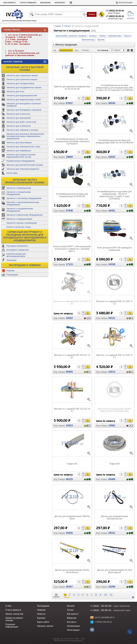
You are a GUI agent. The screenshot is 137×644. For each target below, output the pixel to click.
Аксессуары (12, 173)
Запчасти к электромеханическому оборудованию (23, 203)
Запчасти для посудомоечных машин (24, 87)
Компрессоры (115, 36)
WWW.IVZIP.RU (60, 641)
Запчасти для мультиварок (19, 142)
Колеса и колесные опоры (19, 227)
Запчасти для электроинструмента (23, 169)
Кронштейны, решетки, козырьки (71, 36)
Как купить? (10, 3)
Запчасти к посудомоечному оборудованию (20, 210)
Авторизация (125, 3)
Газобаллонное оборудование (21, 161)
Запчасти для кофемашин (19, 151)
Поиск (92, 14)
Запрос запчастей (14, 614)
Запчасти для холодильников (20, 83)
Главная (57, 26)
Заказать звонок (45, 626)
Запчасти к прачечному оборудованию (25, 215)
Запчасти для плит (15, 91)
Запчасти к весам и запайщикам (22, 223)
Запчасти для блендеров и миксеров (24, 110)
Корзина (41, 618)
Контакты (60, 3)
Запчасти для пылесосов (18, 114)
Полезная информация (12, 626)
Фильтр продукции (66, 45)
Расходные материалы (17, 246)
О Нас (8, 606)
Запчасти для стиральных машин (22, 75)
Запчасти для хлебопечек (19, 126)
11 (111, 595)
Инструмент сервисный (17, 250)
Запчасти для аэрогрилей (19, 118)
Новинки (10, 271)
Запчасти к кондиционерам (19, 219)
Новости (41, 614)
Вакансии (45, 3)
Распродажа (12, 275)
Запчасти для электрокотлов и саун (23, 146)
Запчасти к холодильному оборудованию (19, 193)
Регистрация (73, 630)
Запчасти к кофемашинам (19, 188)
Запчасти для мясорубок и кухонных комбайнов (24, 105)
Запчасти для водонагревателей (22, 95)
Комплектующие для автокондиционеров (16, 255)
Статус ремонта (28, 3)
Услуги (70, 610)
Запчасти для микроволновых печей (24, 99)
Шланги (93, 36)
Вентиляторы (88, 40)
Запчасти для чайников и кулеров (22, 130)
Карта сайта (43, 622)
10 (105, 595)
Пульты (127, 36)
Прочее (101, 40)
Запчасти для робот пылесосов (21, 122)
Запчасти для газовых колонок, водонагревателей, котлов (21, 156)
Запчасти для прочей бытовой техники (25, 165)
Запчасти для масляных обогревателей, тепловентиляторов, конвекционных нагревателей (25, 136)
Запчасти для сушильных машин (22, 79)
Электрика (11, 260)
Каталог (68, 26)
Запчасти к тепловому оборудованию (24, 198)
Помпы (102, 36)
